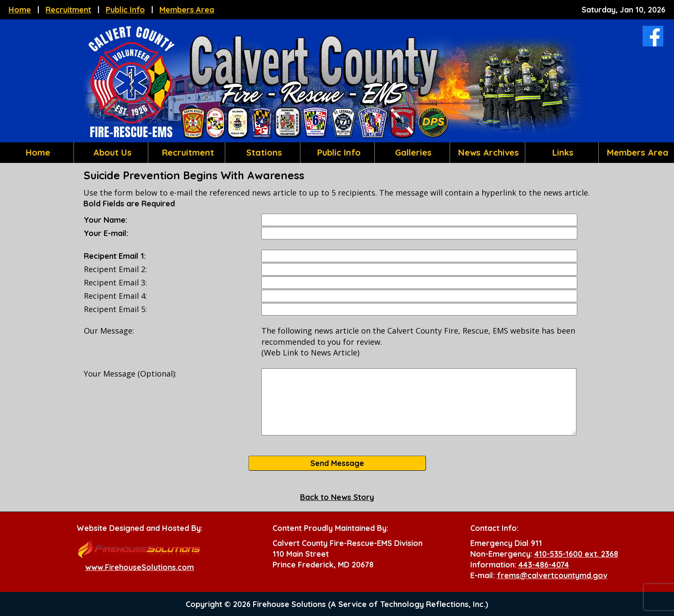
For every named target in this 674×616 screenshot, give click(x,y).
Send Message (337, 463)
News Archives (487, 152)
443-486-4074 (544, 565)
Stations (263, 152)
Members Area (187, 10)
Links (562, 152)
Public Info (125, 10)
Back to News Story (337, 497)
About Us (111, 152)
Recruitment (68, 10)
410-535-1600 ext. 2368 (576, 554)
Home (20, 10)
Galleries (412, 152)
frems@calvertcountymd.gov (552, 575)
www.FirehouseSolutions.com (139, 567)
